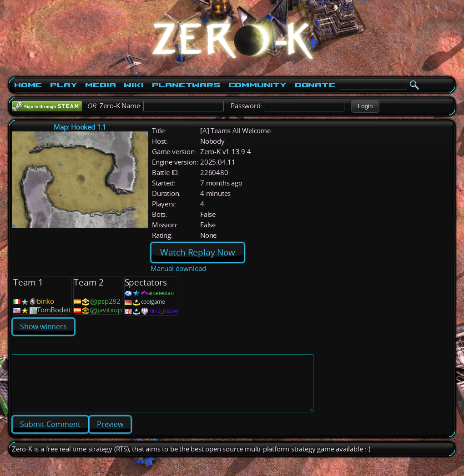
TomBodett (54, 310)
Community (257, 85)
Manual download (178, 268)
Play (63, 85)
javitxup (109, 310)
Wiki (134, 85)
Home (28, 85)
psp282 (109, 301)
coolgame (153, 302)
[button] (365, 106)
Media (100, 85)
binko (45, 301)
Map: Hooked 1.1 (80, 127)
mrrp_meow (163, 311)
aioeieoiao (161, 293)
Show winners (43, 326)
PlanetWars (186, 85)
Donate (315, 85)
